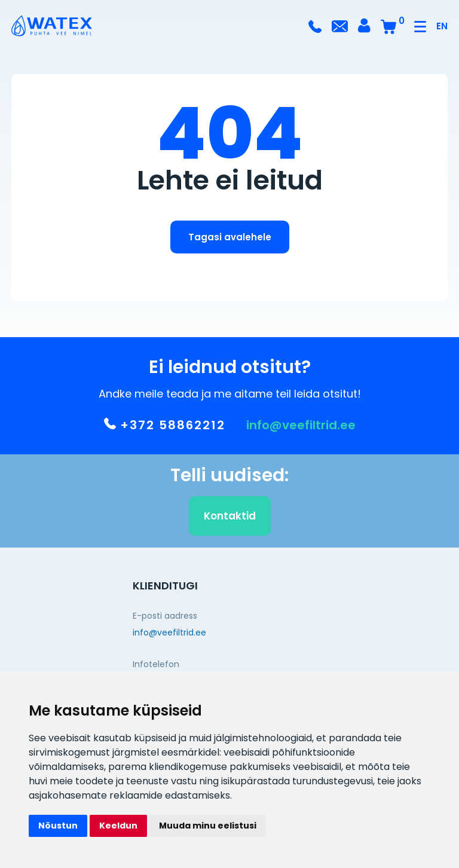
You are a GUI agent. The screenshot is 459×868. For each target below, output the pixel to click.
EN (442, 26)
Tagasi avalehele (230, 237)
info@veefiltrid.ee (301, 428)
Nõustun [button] (58, 826)
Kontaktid (230, 519)
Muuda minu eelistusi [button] (208, 826)
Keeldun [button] (118, 826)
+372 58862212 (165, 428)
